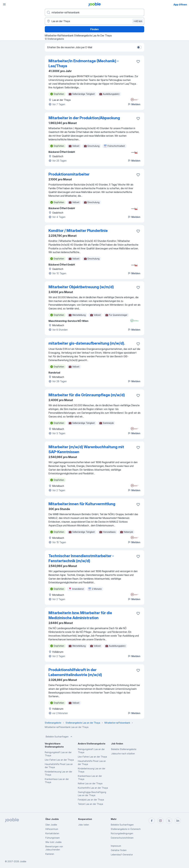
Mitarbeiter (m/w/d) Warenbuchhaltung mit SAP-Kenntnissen (86, 449)
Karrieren (50, 854)
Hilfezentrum (52, 829)
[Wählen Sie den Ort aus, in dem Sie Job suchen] (94, 21)
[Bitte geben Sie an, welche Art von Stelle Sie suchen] (94, 12)
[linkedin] (178, 821)
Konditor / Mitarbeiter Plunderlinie (78, 231)
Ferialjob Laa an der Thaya (91, 800)
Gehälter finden (119, 850)
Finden (94, 29)
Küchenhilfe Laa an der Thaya (93, 788)
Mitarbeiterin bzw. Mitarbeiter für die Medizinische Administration (80, 615)
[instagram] (160, 821)
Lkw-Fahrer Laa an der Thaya (59, 760)
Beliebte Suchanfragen (59, 737)
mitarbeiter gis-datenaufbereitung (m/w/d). (87, 343)
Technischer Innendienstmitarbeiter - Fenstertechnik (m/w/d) (81, 558)
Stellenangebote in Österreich (126, 829)
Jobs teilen (84, 825)
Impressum (116, 846)
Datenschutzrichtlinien (122, 838)
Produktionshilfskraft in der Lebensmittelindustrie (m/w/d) (75, 672)
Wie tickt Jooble (53, 842)
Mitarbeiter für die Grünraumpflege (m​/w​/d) (87, 395)
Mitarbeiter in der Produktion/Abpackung (84, 118)
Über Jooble (51, 825)
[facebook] (152, 821)
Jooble (23, 861)
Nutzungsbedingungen (122, 833)
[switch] (139, 47)
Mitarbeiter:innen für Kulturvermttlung (82, 504)
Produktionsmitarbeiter (69, 174)
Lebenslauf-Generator (122, 855)
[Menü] (4, 4)
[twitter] (169, 821)
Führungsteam (53, 838)
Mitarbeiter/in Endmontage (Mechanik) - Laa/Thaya (84, 63)
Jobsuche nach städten (123, 754)
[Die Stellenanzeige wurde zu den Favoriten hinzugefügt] (138, 61)
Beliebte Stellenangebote (124, 749)
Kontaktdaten (52, 833)
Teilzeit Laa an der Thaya (90, 804)
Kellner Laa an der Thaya (90, 783)
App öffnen (180, 5)
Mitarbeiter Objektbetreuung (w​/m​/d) (81, 287)
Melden (134, 104)
